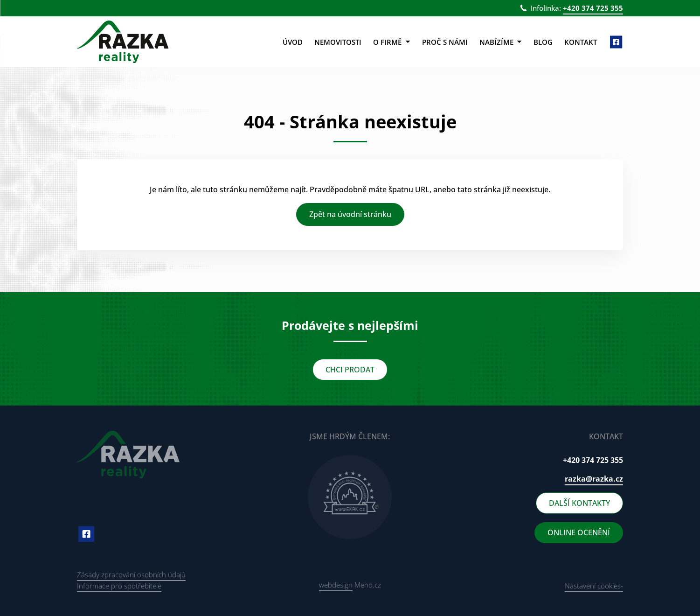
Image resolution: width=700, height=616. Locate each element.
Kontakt (581, 42)
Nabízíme (501, 42)
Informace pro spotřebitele (119, 586)
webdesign (336, 585)
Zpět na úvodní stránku (350, 214)
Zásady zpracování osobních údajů (131, 574)
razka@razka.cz (594, 479)
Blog (543, 42)
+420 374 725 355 (593, 8)
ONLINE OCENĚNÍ (579, 532)
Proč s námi (445, 42)
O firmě (392, 42)
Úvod (293, 42)
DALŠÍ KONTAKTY (579, 503)
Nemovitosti (338, 42)
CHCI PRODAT (350, 370)
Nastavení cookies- (594, 586)
